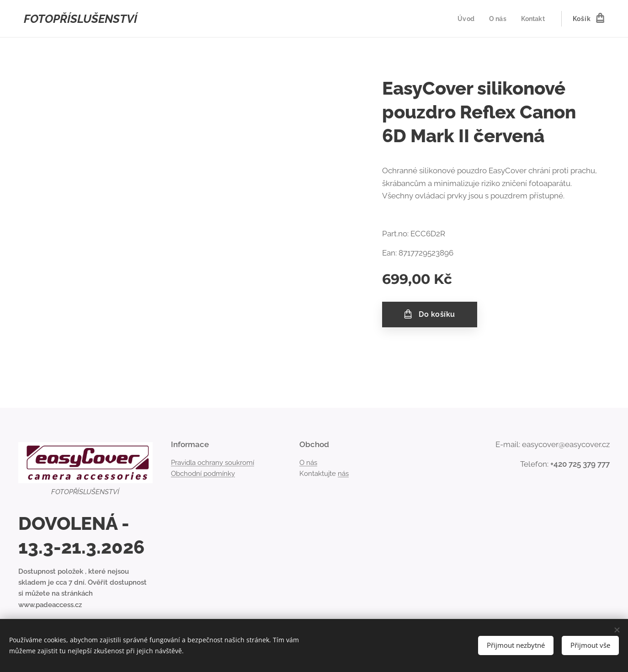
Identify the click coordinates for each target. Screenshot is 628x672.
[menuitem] (465, 19)
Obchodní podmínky (203, 474)
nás (343, 474)
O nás (308, 463)
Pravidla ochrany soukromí (213, 463)
